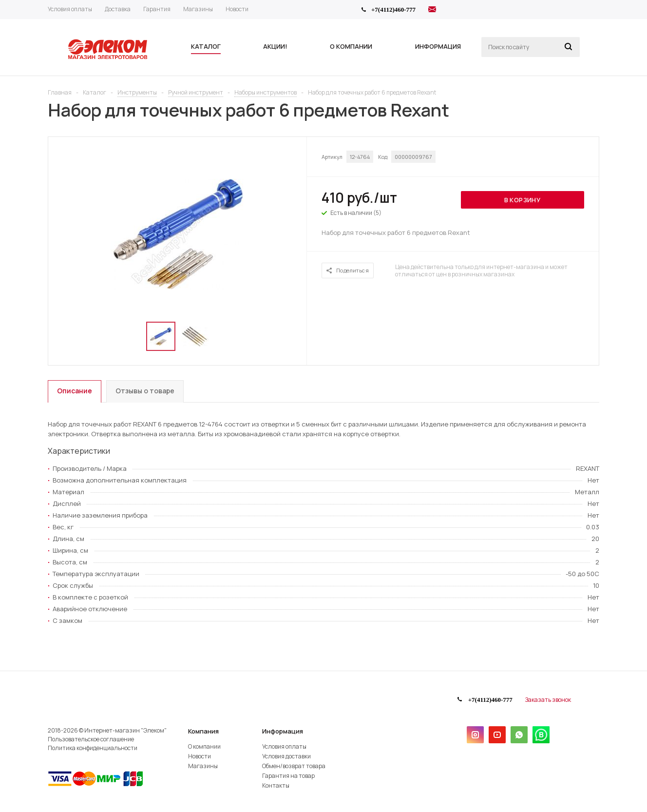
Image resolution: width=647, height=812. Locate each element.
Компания (203, 731)
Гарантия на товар (288, 776)
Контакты (276, 785)
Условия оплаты (284, 746)
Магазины (203, 766)
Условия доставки (286, 756)
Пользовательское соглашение (91, 739)
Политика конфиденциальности (93, 748)
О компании (204, 746)
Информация (283, 731)
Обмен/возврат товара (294, 766)
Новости (200, 756)
